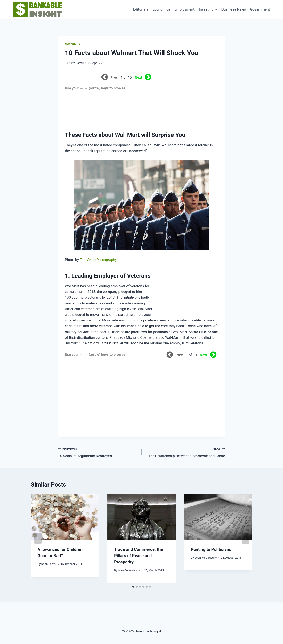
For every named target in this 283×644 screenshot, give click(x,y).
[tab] (133, 587)
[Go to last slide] (38, 539)
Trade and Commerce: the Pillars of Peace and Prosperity (138, 556)
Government (260, 9)
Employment (184, 9)
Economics (161, 9)
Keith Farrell (76, 63)
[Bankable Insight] (37, 9)
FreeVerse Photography (98, 260)
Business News (234, 9)
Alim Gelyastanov (129, 570)
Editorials (141, 9)
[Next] (245, 539)
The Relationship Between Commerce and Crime (185, 452)
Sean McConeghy (206, 558)
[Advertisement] (187, 100)
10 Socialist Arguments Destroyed (98, 452)
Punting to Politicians (211, 549)
